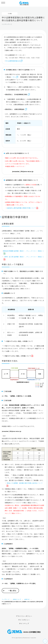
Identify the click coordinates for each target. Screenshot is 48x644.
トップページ (6, 599)
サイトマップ (24, 623)
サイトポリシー (24, 620)
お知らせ (27, 599)
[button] (3, 2)
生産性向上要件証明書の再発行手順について (22, 208)
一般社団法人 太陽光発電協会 (15, 109)
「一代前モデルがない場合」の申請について (17, 356)
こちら (13, 77)
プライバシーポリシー (24, 616)
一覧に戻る (12, 591)
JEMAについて (17, 599)
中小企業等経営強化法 (14, 61)
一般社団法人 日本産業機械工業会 (17, 94)
